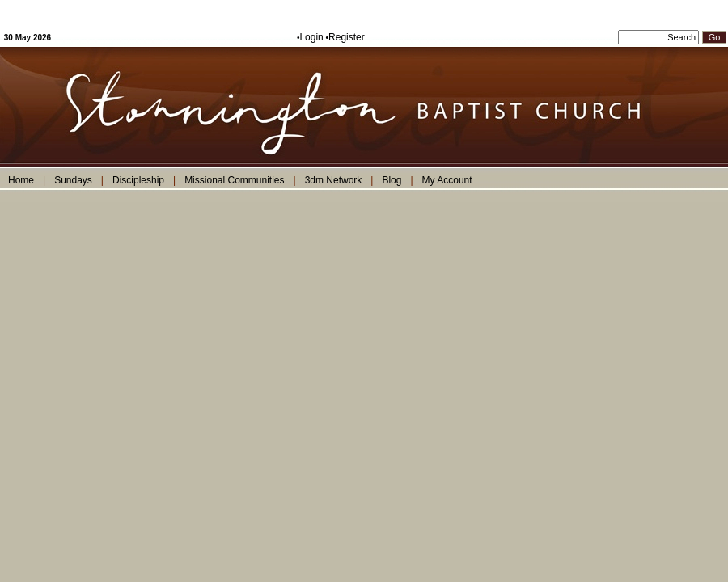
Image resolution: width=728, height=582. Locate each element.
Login (311, 37)
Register (347, 37)
